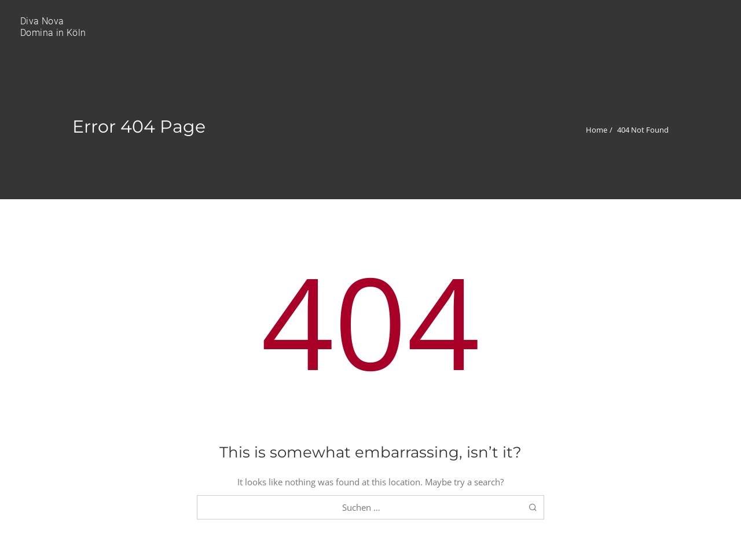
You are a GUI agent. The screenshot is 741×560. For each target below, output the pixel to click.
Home (597, 130)
